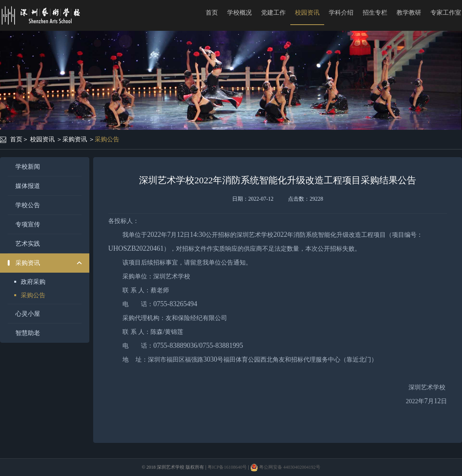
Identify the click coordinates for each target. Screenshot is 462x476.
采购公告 (107, 139)
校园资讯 (307, 13)
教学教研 (409, 13)
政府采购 (33, 282)
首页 (212, 13)
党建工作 (273, 13)
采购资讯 (75, 139)
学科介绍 (341, 13)
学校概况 (239, 13)
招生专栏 (375, 13)
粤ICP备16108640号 (227, 467)
